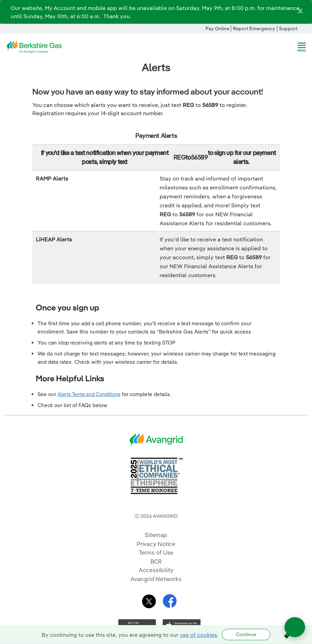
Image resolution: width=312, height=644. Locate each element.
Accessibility (156, 570)
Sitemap (156, 535)
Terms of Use (156, 552)
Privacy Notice (156, 544)
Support (288, 29)
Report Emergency (254, 29)
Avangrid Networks (156, 579)
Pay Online (217, 29)
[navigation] (302, 47)
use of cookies (198, 635)
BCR (156, 561)
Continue (246, 634)
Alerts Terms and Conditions (89, 394)
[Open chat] (295, 627)
